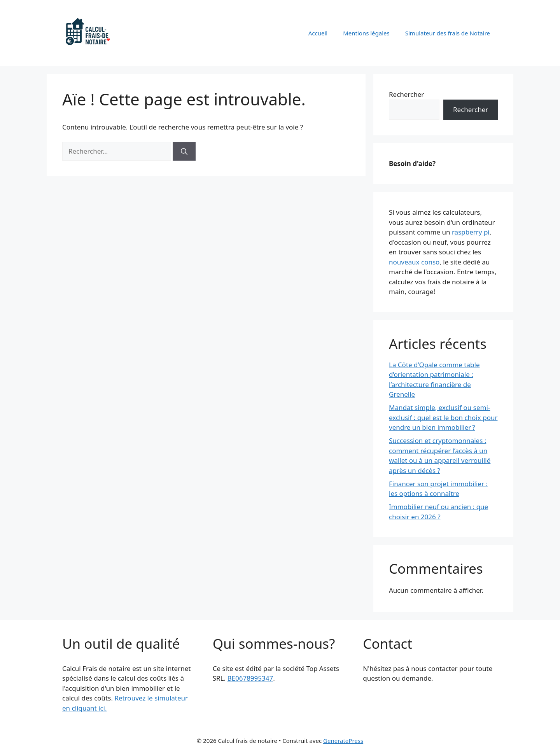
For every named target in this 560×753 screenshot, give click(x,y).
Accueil (318, 33)
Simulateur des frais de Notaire (448, 33)
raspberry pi (471, 232)
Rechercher (406, 94)
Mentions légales (366, 33)
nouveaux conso (414, 262)
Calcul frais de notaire (172, 33)
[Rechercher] (184, 151)
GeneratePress (343, 741)
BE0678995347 (250, 678)
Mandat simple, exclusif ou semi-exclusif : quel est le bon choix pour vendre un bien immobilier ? (443, 417)
